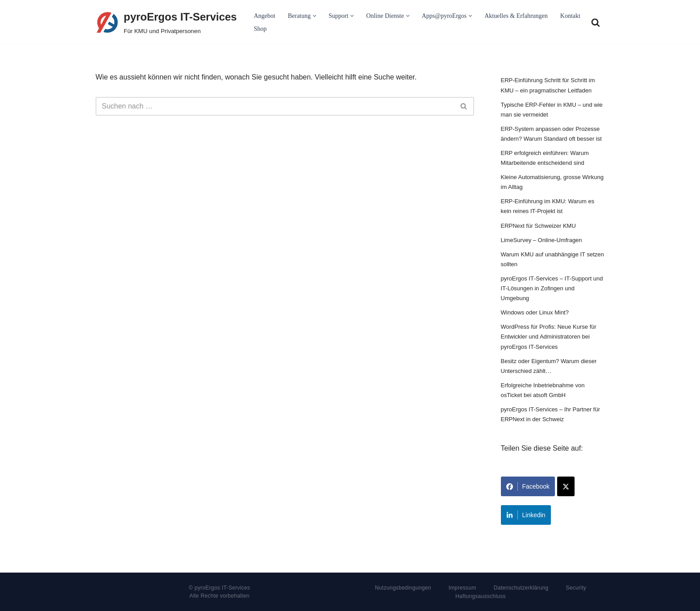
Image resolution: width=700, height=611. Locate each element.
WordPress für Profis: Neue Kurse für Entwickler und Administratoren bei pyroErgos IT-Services (549, 337)
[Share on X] (566, 486)
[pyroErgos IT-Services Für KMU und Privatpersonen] (166, 22)
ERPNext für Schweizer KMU (538, 226)
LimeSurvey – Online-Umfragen (542, 240)
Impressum (462, 588)
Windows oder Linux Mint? (535, 312)
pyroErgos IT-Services (222, 588)
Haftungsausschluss (481, 596)
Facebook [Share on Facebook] (528, 486)
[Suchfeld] (596, 22)
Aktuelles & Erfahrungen (516, 16)
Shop (260, 29)
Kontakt (570, 16)
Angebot (264, 16)
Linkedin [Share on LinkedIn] (526, 515)
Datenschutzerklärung (521, 588)
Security (576, 588)
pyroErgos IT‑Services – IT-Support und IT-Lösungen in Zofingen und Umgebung (552, 288)
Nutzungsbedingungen (403, 588)
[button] (315, 16)
